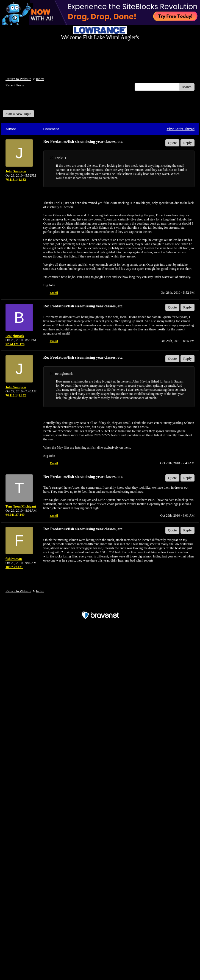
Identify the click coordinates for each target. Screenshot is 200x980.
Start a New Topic (18, 114)
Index (40, 79)
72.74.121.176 (15, 344)
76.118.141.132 (16, 180)
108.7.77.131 (14, 567)
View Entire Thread (180, 129)
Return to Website (18, 79)
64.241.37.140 (15, 515)
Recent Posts (15, 85)
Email (54, 293)
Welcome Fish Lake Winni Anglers (32, 102)
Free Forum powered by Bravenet (100, 606)
